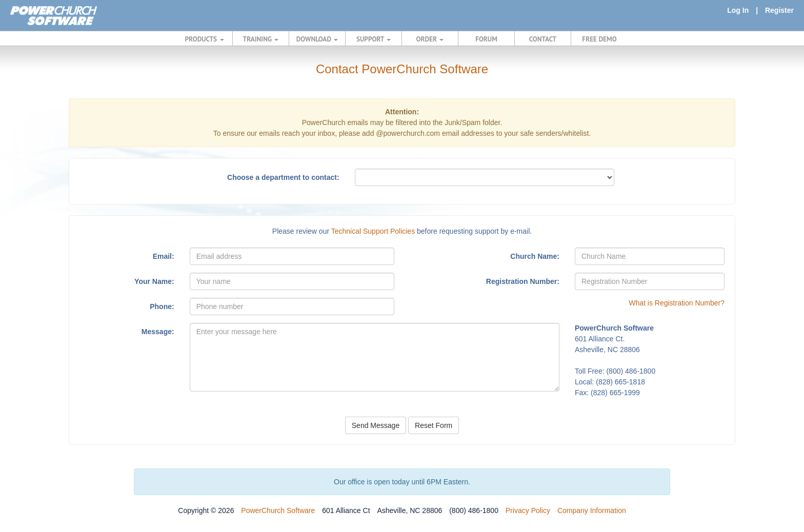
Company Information (592, 510)
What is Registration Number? (677, 303)
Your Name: (154, 281)
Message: (158, 332)
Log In (738, 10)
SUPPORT (374, 39)
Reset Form (434, 425)
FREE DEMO (599, 39)
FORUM (486, 39)
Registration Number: (523, 281)
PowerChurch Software (278, 510)
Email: (164, 256)
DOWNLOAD (317, 39)
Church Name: (535, 256)
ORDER (430, 39)
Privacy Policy (528, 510)
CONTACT (543, 39)
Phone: (162, 306)
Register (779, 10)
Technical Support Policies (373, 231)
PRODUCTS (205, 39)
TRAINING (261, 39)
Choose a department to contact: (283, 177)
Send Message (376, 425)
